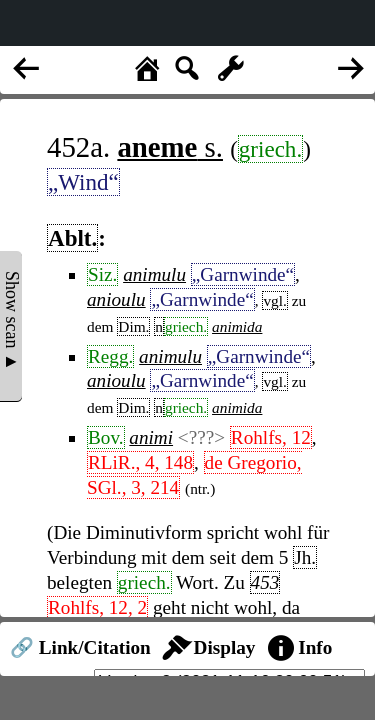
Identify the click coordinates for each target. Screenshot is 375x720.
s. (170, 147)
